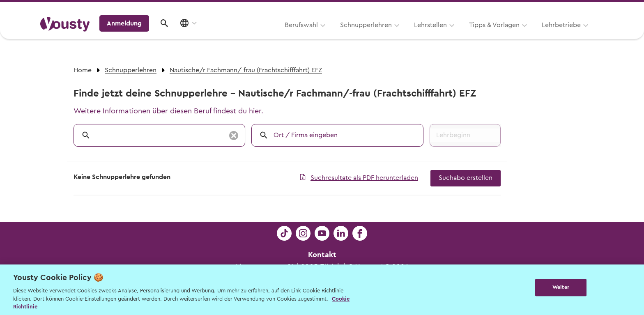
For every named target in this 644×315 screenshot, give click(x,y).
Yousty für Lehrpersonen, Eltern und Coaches (451, 9)
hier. (256, 111)
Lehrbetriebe (457, 36)
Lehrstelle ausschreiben (568, 9)
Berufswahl (197, 36)
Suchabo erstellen (466, 178)
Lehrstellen (326, 36)
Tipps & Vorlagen (390, 36)
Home (83, 70)
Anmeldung (532, 35)
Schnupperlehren (262, 36)
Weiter (561, 289)
